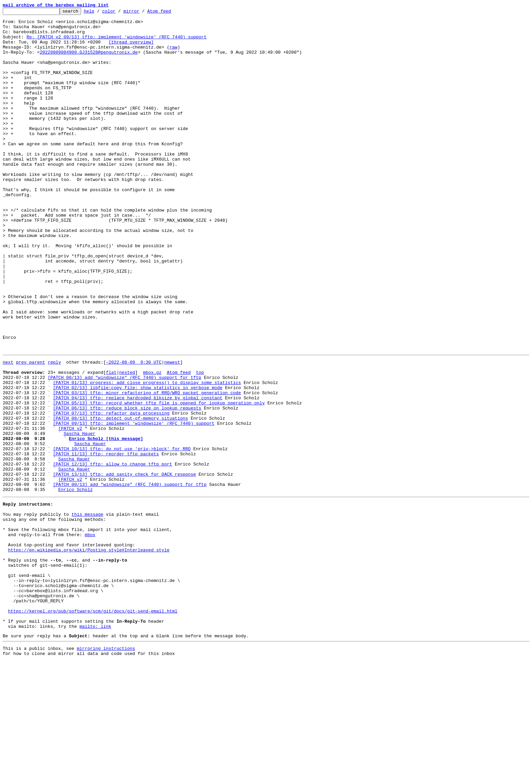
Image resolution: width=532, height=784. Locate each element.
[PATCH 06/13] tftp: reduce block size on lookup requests (127, 486)
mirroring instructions (106, 770)
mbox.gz (152, 443)
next (8, 431)
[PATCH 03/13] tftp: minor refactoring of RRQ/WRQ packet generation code (147, 468)
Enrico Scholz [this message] (106, 523)
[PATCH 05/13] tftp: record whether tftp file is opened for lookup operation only (159, 480)
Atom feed (170, 13)
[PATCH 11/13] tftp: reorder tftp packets (106, 541)
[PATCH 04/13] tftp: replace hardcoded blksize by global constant (138, 474)
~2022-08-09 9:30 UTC (134, 431)
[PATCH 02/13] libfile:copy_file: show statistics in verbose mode (138, 462)
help (100, 13)
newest (172, 431)
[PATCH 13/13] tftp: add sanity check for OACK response (124, 566)
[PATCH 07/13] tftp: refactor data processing (111, 492)
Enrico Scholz (75, 584)
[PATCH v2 (70, 511)
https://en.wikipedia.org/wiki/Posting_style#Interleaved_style (89, 655)
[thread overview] (131, 49)
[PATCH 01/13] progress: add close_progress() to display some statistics (147, 456)
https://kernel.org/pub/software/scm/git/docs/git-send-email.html (93, 728)
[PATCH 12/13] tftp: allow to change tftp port (112, 553)
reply (54, 431)
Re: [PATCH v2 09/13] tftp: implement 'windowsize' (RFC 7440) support (116, 43)
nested (127, 443)
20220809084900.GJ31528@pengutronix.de (89, 61)
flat (111, 443)
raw (173, 55)
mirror (142, 13)
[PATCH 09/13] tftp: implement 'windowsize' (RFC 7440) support (134, 505)
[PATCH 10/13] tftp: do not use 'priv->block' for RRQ (122, 535)
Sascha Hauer (79, 517)
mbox (90, 636)
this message (88, 612)
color (119, 13)
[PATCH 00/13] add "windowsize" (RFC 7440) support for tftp (125, 450)
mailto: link (95, 746)
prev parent (31, 431)
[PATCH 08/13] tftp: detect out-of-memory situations (120, 498)
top (200, 443)
